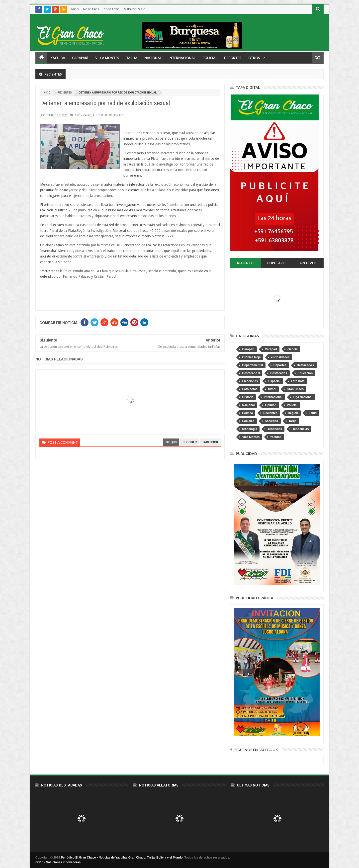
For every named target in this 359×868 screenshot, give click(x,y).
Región (293, 413)
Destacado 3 (251, 373)
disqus (171, 442)
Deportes (233, 58)
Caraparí (80, 58)
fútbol (272, 389)
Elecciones (250, 381)
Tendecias (275, 429)
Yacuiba (58, 58)
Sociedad (271, 421)
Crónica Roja (85, 115)
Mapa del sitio (135, 9)
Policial (210, 58)
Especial (274, 381)
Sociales (248, 421)
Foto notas (250, 389)
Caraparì (271, 349)
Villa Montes (107, 58)
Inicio (75, 9)
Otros (254, 58)
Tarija (132, 58)
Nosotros (91, 9)
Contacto (112, 9)
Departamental (252, 365)
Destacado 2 (306, 365)
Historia (248, 397)
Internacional (182, 58)
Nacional (153, 58)
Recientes (65, 93)
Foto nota (298, 381)
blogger (190, 442)
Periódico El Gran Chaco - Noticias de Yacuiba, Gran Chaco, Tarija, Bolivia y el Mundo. (122, 858)
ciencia (293, 349)
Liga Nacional (303, 397)
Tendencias (301, 429)
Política (247, 413)
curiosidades (280, 357)
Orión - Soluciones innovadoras (58, 862)
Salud (313, 413)
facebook (210, 442)
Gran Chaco (295, 389)
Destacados (279, 373)
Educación (305, 373)
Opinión (271, 405)
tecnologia (250, 429)
